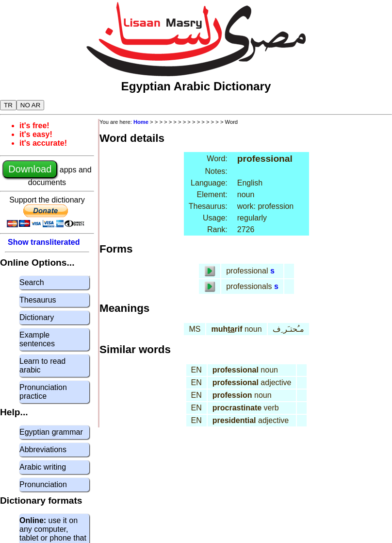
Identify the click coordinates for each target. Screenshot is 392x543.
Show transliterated (44, 242)
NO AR (30, 105)
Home (141, 122)
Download (30, 169)
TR (8, 105)
